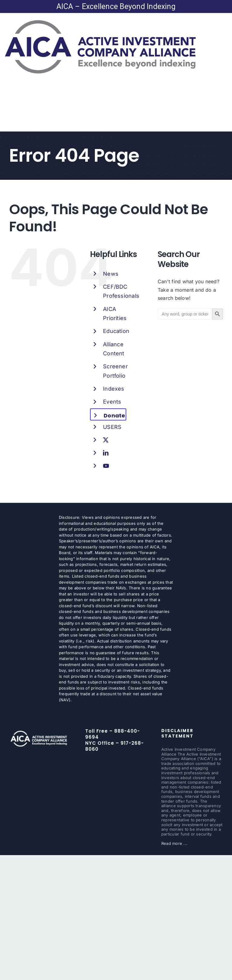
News (111, 274)
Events (112, 402)
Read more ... (174, 843)
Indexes (114, 389)
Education (116, 331)
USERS (112, 427)
